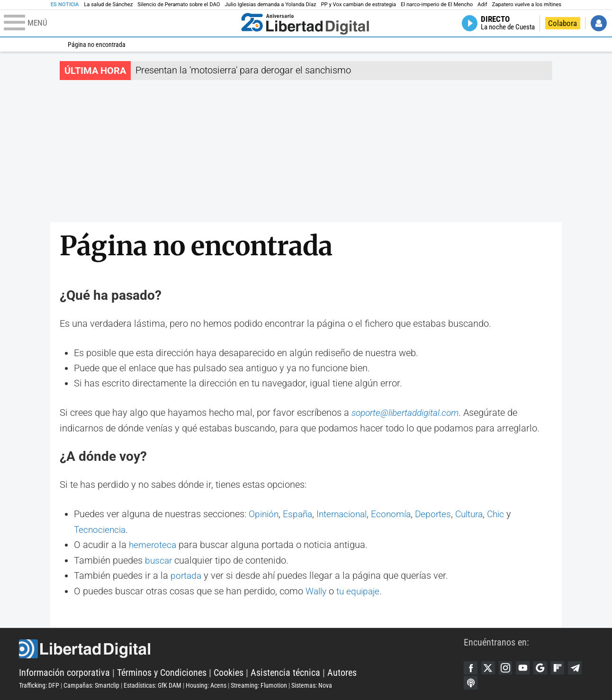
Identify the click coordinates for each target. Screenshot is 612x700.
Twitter (489, 666)
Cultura (480, 514)
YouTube (525, 666)
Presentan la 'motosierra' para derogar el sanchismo (243, 70)
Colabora (562, 23)
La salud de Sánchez (108, 4)
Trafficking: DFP (39, 684)
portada (187, 574)
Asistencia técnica (285, 672)
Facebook (471, 666)
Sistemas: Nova (312, 684)
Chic (509, 514)
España (301, 514)
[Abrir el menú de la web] (120, 23)
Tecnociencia (101, 529)
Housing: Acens (206, 684)
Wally (317, 590)
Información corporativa (64, 672)
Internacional (347, 514)
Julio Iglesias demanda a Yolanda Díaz (271, 4)
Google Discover (543, 666)
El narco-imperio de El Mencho (437, 4)
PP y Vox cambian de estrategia (358, 4)
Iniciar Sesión (599, 23)
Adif (482, 4)
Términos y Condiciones (162, 672)
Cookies (229, 672)
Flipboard (561, 666)
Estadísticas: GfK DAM (153, 684)
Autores (342, 672)
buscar (159, 559)
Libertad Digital (241, 648)
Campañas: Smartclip (91, 684)
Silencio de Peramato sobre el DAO (179, 4)
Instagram (507, 666)
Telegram (579, 666)
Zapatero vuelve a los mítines (527, 4)
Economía (399, 514)
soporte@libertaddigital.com (408, 413)
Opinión (265, 514)
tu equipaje (361, 590)
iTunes (471, 682)
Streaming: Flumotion (259, 684)
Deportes (442, 514)
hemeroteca (153, 544)
